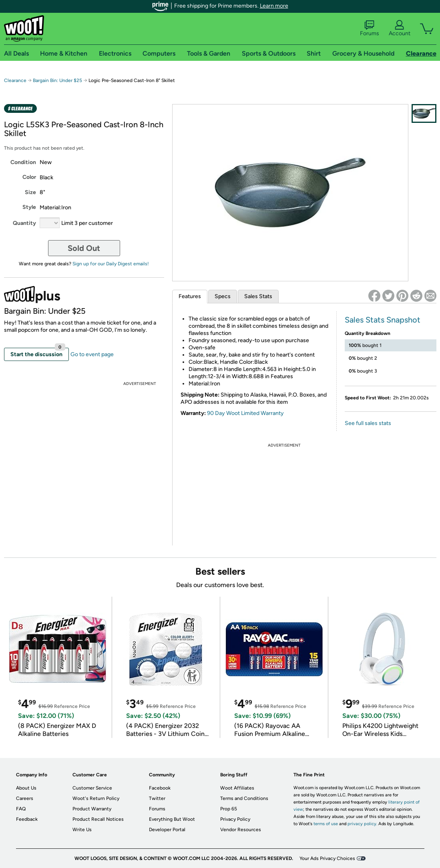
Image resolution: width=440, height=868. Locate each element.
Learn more (274, 6)
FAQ (21, 809)
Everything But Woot (172, 819)
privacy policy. (362, 824)
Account (400, 28)
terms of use (326, 824)
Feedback (27, 819)
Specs (223, 296)
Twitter (157, 798)
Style (29, 207)
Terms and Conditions (244, 798)
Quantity (24, 223)
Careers (25, 798)
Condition (23, 162)
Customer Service (92, 788)
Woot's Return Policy (96, 798)
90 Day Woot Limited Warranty (245, 413)
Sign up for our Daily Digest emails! (111, 264)
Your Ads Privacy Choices (327, 858)
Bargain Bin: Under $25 (57, 80)
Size (30, 192)
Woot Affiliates (237, 788)
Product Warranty (92, 809)
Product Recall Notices (98, 819)
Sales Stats (258, 296)
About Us (26, 788)
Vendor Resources (241, 830)
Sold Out (84, 248)
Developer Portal (167, 830)
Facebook (160, 788)
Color (29, 177)
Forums (370, 28)
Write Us (82, 830)
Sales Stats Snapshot (383, 320)
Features (190, 296)
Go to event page (92, 354)
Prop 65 (229, 809)
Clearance (15, 80)
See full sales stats (368, 423)
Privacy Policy (235, 819)
